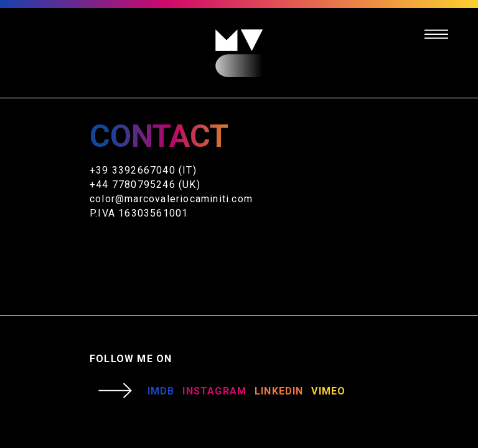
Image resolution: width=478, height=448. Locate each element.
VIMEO (328, 391)
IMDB (161, 391)
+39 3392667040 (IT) (143, 170)
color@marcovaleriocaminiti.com (171, 199)
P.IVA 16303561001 (139, 213)
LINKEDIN (279, 391)
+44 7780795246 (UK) (145, 184)
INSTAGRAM (214, 391)
